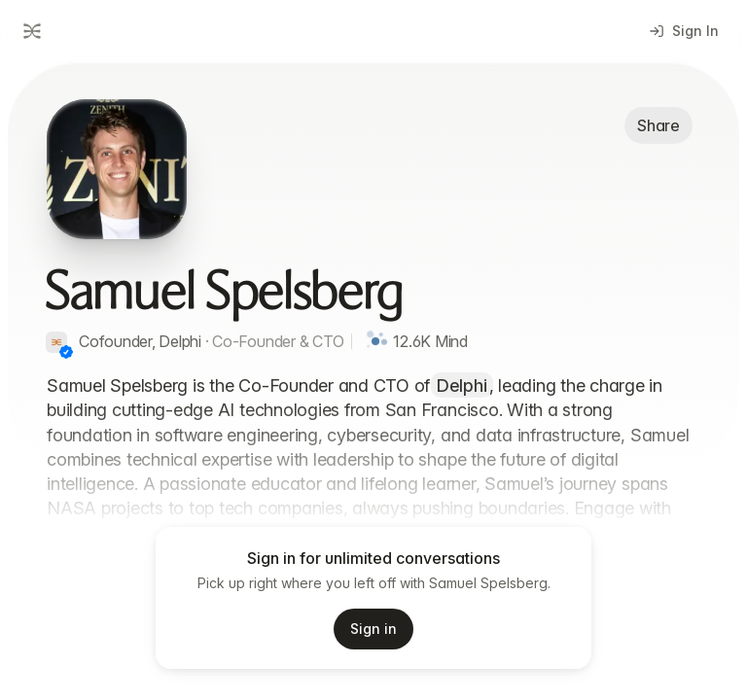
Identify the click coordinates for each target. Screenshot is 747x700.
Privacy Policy (424, 676)
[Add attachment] (47, 624)
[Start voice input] (601, 624)
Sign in (373, 629)
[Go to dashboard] (30, 31)
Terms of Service (312, 676)
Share (658, 125)
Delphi (462, 385)
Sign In (684, 31)
